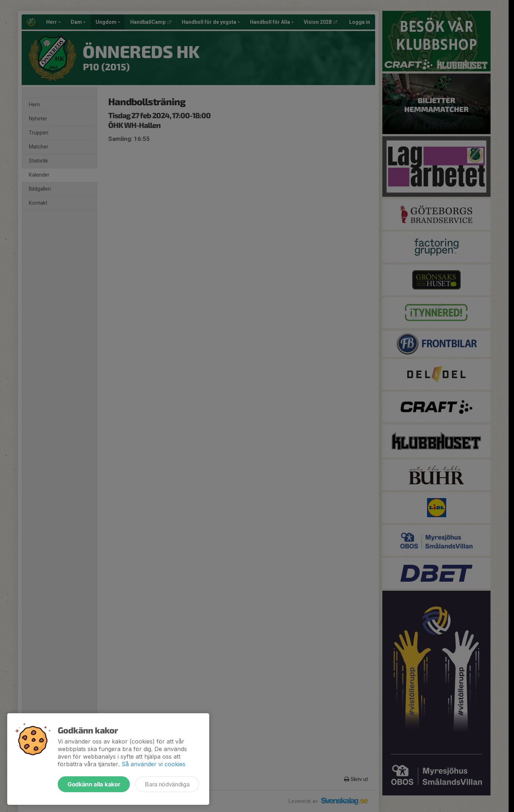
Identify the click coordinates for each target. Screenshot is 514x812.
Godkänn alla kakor (94, 784)
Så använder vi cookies (153, 764)
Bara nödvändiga (167, 784)
